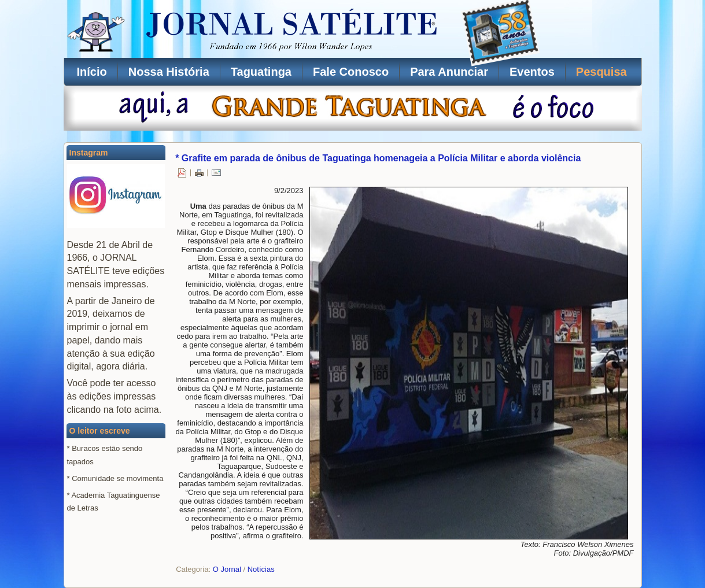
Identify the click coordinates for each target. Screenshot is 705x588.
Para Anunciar (449, 72)
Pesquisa (601, 72)
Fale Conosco (351, 72)
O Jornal (227, 569)
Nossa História (169, 72)
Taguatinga (261, 72)
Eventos (532, 72)
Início (92, 72)
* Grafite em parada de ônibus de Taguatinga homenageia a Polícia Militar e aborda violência (378, 158)
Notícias (261, 569)
